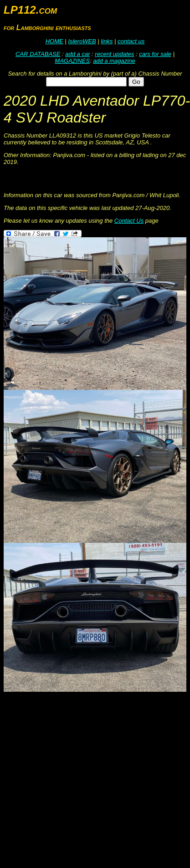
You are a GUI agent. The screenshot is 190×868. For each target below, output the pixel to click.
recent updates (114, 54)
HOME (54, 41)
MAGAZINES (72, 61)
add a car (77, 54)
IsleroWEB (82, 41)
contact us (131, 41)
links (107, 41)
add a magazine (114, 61)
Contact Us (129, 221)
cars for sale (155, 54)
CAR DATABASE (38, 54)
